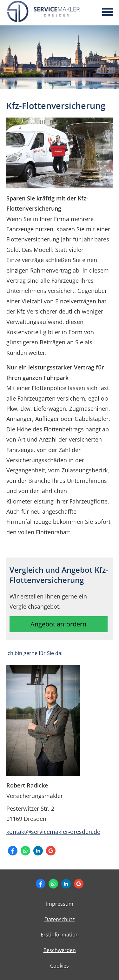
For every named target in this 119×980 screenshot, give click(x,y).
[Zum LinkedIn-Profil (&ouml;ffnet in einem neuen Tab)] (38, 851)
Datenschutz (60, 919)
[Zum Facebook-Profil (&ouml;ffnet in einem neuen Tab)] (13, 851)
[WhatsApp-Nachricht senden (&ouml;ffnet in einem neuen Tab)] (25, 851)
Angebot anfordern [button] (58, 624)
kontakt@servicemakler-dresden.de (53, 832)
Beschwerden (60, 950)
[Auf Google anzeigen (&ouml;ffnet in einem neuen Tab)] (51, 851)
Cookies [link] (60, 966)
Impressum (60, 904)
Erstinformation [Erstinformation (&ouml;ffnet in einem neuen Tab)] (60, 935)
